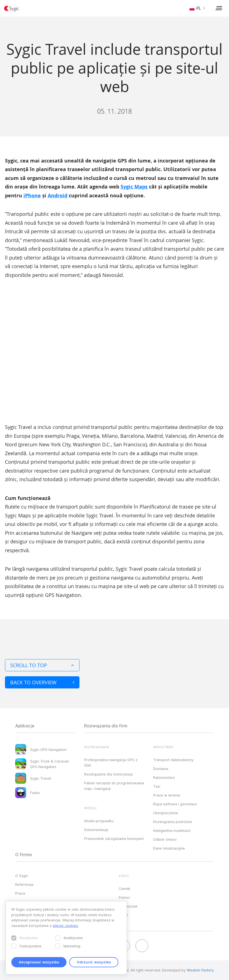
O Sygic (22, 876)
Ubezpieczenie (166, 813)
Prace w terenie (167, 795)
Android (58, 196)
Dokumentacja (96, 830)
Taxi (157, 786)
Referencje (24, 884)
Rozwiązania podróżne (173, 822)
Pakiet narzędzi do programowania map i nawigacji (114, 786)
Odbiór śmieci (165, 839)
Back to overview (42, 682)
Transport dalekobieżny (173, 760)
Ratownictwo (164, 777)
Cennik (124, 889)
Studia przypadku (99, 821)
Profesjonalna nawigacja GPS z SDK (111, 762)
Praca (20, 893)
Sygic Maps (134, 187)
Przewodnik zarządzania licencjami (114, 838)
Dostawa (161, 769)
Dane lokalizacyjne (169, 848)
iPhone (32, 196)
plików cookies (65, 926)
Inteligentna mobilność (172, 830)
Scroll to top (42, 665)
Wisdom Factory (200, 970)
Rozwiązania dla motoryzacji (108, 774)
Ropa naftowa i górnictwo (175, 804)
